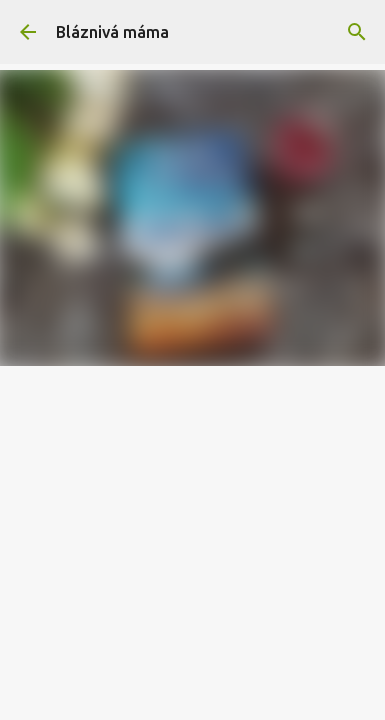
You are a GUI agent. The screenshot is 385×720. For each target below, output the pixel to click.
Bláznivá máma (112, 32)
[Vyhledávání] (357, 32)
